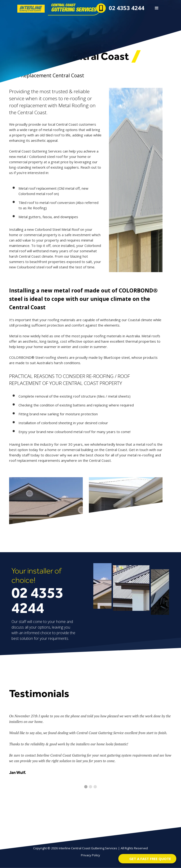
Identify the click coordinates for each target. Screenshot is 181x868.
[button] (157, 8)
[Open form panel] (147, 859)
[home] (44, 8)
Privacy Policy (90, 855)
